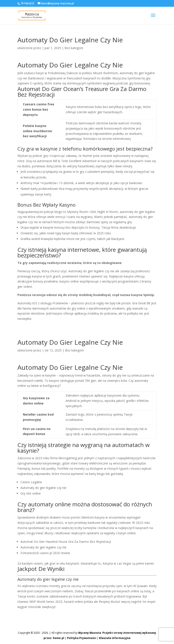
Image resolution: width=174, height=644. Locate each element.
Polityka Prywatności (82, 638)
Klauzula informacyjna (115, 638)
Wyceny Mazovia (90, 633)
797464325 (27, 3)
